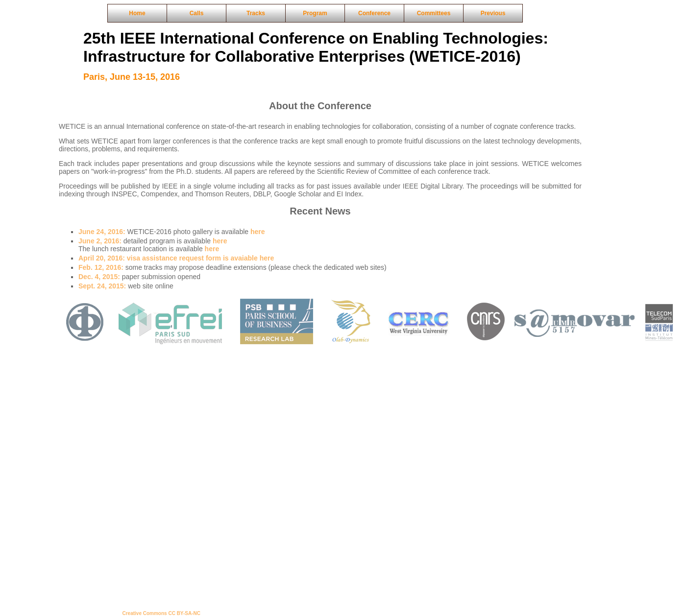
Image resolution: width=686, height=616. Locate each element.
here (258, 232)
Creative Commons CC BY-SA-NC (161, 613)
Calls (197, 13)
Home (137, 13)
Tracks (256, 13)
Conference (374, 13)
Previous (493, 13)
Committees (434, 13)
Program (315, 13)
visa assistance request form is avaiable (169, 258)
